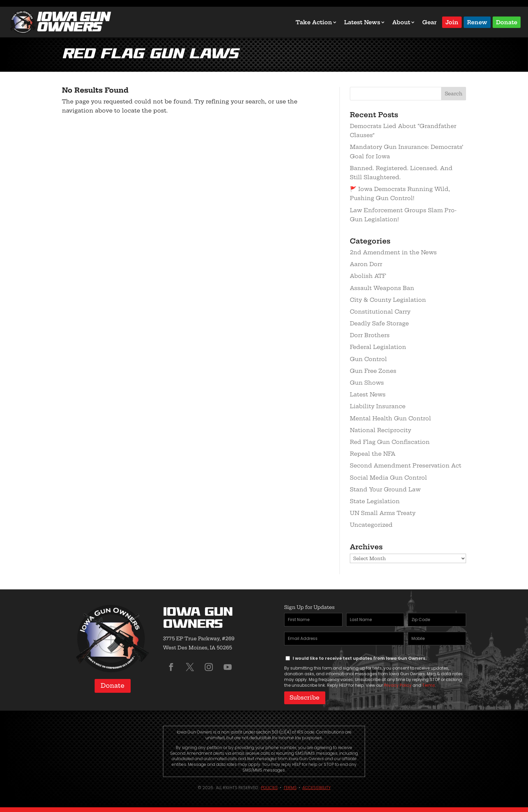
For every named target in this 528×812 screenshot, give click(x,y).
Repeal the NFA (373, 454)
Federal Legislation (378, 347)
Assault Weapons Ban (382, 288)
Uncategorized (371, 525)
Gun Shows (367, 383)
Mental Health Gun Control (390, 418)
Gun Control (368, 359)
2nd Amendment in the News (393, 252)
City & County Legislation (388, 300)
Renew (477, 22)
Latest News (362, 22)
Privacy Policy (398, 685)
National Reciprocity (381, 430)
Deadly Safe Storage (379, 323)
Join (452, 22)
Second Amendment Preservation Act (406, 465)
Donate (507, 22)
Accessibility (317, 786)
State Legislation (375, 501)
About (401, 22)
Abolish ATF (368, 276)
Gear (430, 22)
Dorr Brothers (370, 335)
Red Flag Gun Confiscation (390, 442)
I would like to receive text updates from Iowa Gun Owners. (360, 658)
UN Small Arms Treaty (383, 513)
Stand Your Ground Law (385, 489)
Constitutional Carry (380, 312)
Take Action (314, 22)
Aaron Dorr (366, 264)
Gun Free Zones (373, 371)
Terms (429, 685)
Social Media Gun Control (388, 478)
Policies (269, 786)
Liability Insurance (378, 406)
